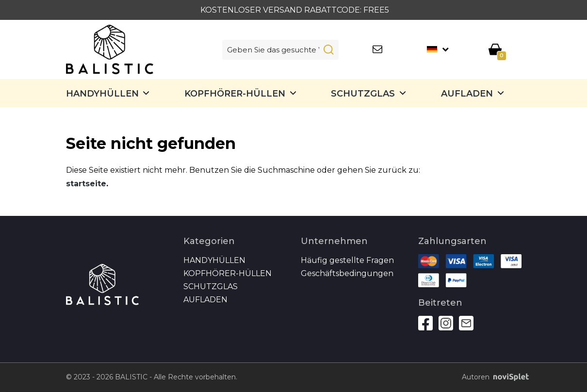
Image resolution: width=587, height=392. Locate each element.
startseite (86, 184)
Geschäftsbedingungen (347, 273)
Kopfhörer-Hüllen (235, 94)
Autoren (492, 377)
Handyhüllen (102, 94)
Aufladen (467, 94)
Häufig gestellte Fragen (347, 260)
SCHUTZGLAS (363, 94)
